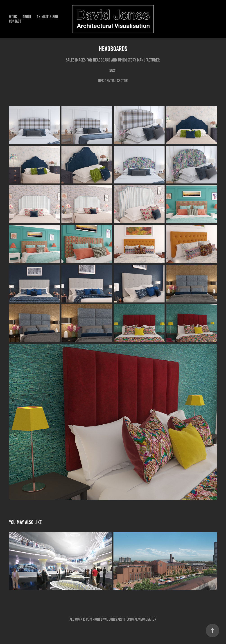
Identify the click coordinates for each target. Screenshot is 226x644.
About (27, 17)
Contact (15, 21)
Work (13, 17)
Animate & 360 (47, 17)
